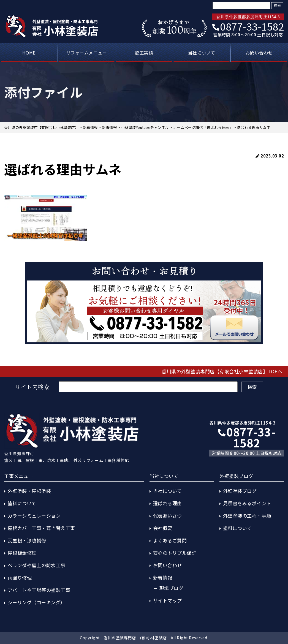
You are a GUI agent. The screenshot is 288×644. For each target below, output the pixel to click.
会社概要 (163, 528)
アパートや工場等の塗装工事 (39, 590)
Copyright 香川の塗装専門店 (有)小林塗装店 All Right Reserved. (144, 638)
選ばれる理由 (168, 503)
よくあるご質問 (170, 540)
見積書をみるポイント (247, 503)
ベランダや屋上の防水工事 (37, 565)
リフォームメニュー (87, 53)
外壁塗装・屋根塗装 (29, 491)
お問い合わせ (259, 53)
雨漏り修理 (20, 578)
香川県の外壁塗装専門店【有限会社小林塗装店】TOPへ (222, 371)
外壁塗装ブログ (240, 491)
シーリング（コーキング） (36, 602)
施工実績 (144, 53)
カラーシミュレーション (34, 516)
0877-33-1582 (248, 26)
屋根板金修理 (22, 553)
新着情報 (163, 578)
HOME (29, 53)
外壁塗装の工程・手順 (247, 516)
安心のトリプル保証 (175, 553)
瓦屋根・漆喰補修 (27, 540)
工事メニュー (19, 476)
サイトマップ (168, 600)
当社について (202, 53)
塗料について (22, 503)
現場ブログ (172, 588)
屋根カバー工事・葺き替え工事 (41, 528)
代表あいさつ (168, 516)
